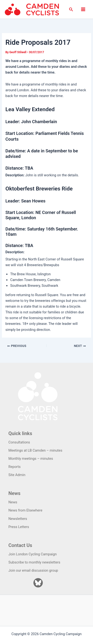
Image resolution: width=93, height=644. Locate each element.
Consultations (19, 442)
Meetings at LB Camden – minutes (35, 450)
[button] (71, 9)
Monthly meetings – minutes (31, 459)
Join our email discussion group (33, 570)
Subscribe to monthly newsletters (34, 562)
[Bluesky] (38, 583)
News (13, 502)
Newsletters (18, 519)
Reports (15, 467)
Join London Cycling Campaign (33, 554)
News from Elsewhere (25, 510)
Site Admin (17, 475)
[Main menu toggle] (83, 9)
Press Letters (19, 527)
